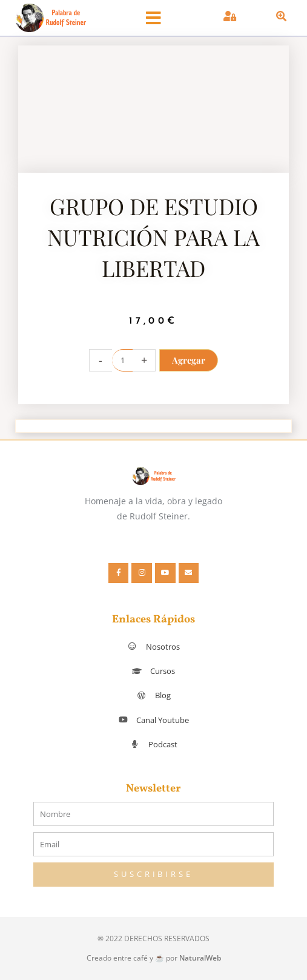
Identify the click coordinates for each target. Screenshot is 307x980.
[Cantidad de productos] (122, 360)
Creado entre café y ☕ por (154, 958)
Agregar (189, 360)
